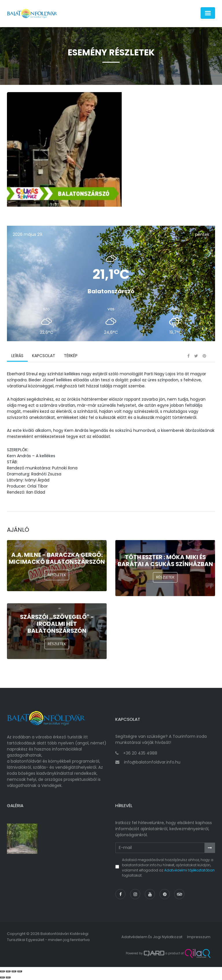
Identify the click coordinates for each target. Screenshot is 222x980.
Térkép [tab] (71, 356)
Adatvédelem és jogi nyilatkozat (152, 937)
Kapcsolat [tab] (44, 356)
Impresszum (199, 937)
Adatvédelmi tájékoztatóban (189, 871)
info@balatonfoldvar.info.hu (152, 763)
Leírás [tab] (17, 356)
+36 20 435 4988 (140, 754)
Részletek (57, 575)
